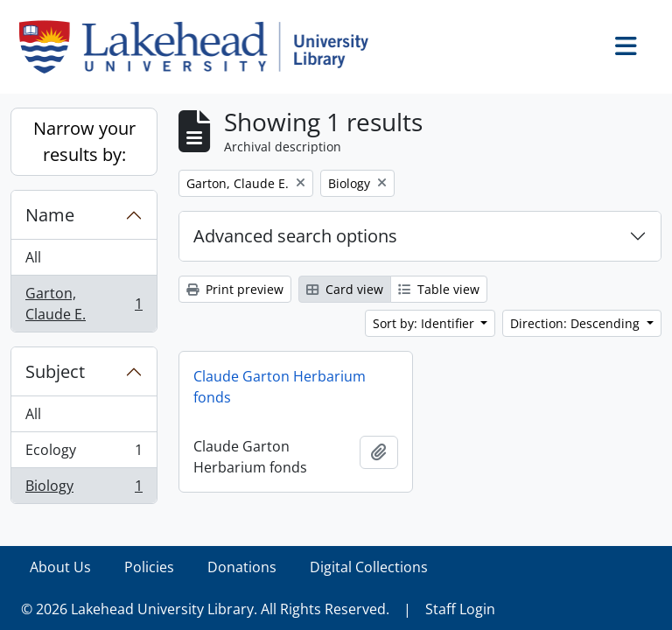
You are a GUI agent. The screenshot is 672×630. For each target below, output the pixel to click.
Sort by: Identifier (425, 323)
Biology (84, 489)
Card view (345, 289)
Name (50, 215)
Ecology (84, 454)
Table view (439, 289)
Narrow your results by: (84, 141)
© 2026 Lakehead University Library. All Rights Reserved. (205, 609)
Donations (242, 567)
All (33, 257)
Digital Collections (369, 567)
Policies (149, 567)
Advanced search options (295, 236)
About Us (60, 567)
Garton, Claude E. (84, 304)
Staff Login (460, 609)
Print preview (235, 289)
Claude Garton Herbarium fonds (280, 387)
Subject (55, 371)
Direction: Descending (577, 323)
